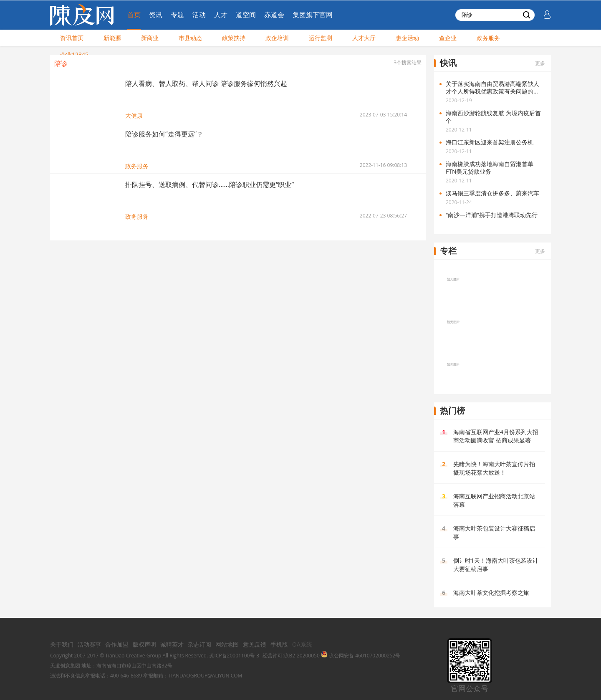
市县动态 (190, 38)
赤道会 (274, 15)
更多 (540, 63)
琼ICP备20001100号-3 (234, 656)
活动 (199, 15)
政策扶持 (234, 38)
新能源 (112, 38)
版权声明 (144, 644)
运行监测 (321, 38)
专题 (177, 15)
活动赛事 (89, 644)
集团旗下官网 (313, 15)
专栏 (448, 251)
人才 (221, 15)
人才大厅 (364, 38)
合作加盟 (117, 644)
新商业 (150, 38)
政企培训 (277, 38)
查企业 (448, 38)
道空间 (246, 15)
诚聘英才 (172, 644)
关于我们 (62, 644)
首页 (134, 15)
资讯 (156, 15)
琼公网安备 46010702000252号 (361, 656)
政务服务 (488, 38)
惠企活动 (407, 38)
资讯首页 (72, 38)
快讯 (448, 63)
